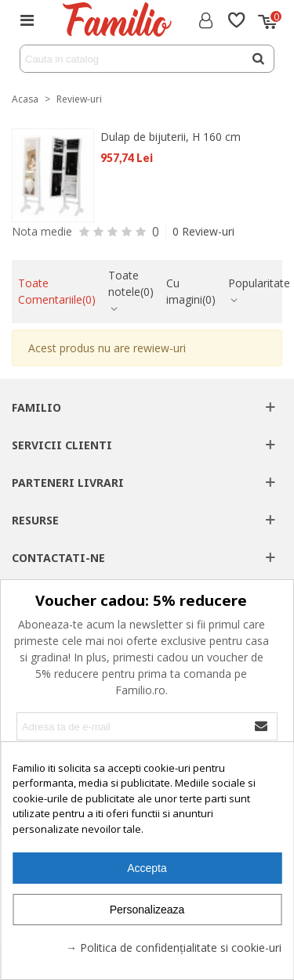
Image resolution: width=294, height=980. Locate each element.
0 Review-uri (203, 231)
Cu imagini (191, 291)
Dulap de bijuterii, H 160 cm (171, 137)
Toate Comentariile (57, 291)
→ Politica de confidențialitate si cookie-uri (174, 948)
